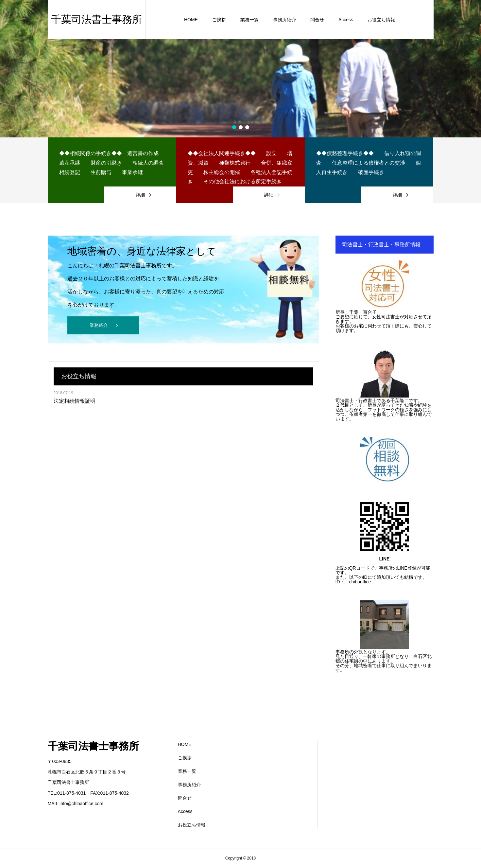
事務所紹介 (189, 785)
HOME (185, 744)
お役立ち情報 (192, 825)
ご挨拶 (185, 758)
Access (185, 811)
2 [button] (241, 127)
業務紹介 (99, 325)
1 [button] (234, 127)
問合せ (185, 798)
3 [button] (247, 127)
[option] (240, 69)
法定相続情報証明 (75, 401)
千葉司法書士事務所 (93, 746)
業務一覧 (187, 771)
